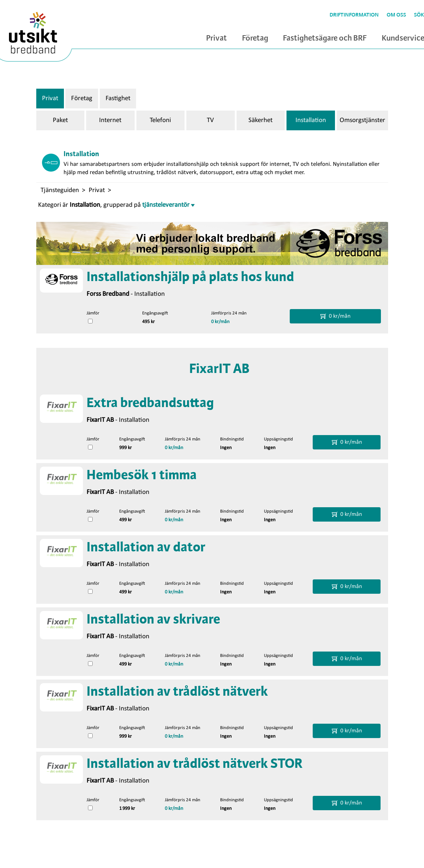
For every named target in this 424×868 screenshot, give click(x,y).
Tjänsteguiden (60, 190)
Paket (60, 120)
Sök (419, 15)
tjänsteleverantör (168, 205)
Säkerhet (260, 120)
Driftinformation (354, 15)
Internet (110, 120)
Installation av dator (146, 548)
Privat (216, 38)
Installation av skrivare (153, 620)
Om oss (396, 15)
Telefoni (160, 120)
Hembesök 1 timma (142, 476)
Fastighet (118, 99)
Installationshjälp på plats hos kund (190, 277)
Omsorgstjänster (362, 120)
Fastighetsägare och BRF (325, 38)
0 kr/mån (220, 322)
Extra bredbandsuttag (150, 403)
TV (210, 120)
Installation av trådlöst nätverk (177, 692)
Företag (255, 38)
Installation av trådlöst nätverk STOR (195, 764)
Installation (311, 120)
